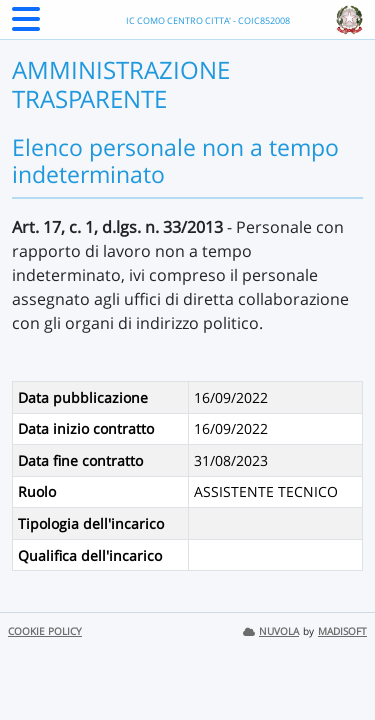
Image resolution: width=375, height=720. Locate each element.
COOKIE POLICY (45, 631)
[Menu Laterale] (26, 25)
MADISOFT (342, 631)
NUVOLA (271, 631)
